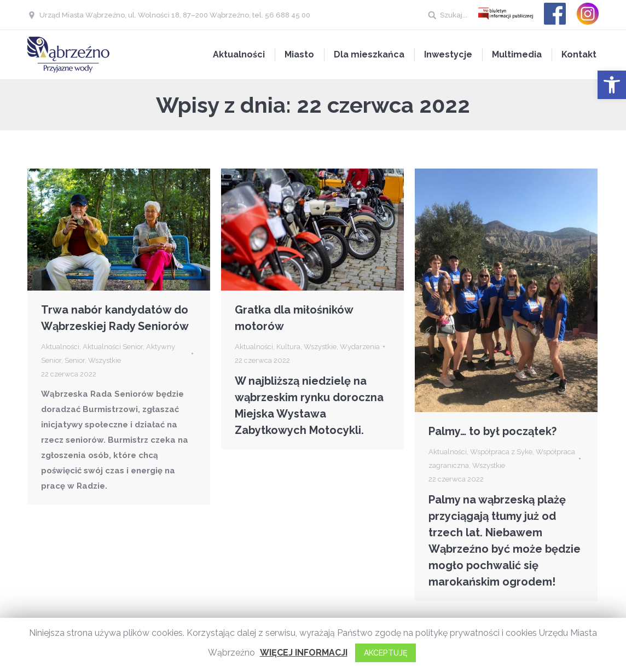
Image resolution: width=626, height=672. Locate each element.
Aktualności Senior (113, 347)
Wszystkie (105, 360)
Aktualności (60, 347)
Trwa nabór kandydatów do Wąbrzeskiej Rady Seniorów (115, 318)
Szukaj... (454, 15)
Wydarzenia (360, 347)
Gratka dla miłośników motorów (294, 318)
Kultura (288, 347)
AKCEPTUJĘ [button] (386, 653)
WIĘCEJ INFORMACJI (304, 653)
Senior (75, 360)
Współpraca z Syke (501, 452)
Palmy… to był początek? (492, 431)
